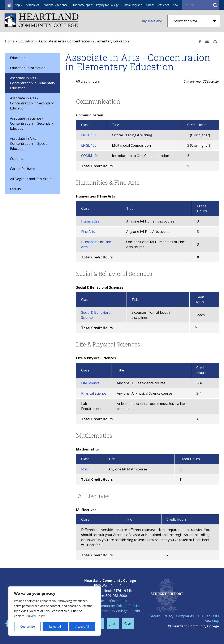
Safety (155, 616)
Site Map (212, 621)
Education (26, 41)
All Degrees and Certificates (32, 179)
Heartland (152, 21)
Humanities (90, 221)
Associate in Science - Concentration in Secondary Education (32, 123)
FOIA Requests (208, 616)
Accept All (82, 626)
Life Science (90, 383)
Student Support (82, 5)
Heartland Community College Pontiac (110, 606)
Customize (28, 626)
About (177, 5)
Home (10, 41)
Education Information (28, 68)
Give (128, 624)
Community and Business (139, 5)
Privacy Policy (35, 616)
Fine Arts (88, 232)
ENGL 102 (89, 145)
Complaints (185, 616)
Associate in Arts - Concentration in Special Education (29, 144)
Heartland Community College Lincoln (110, 611)
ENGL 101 (89, 135)
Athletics (164, 5)
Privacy (168, 616)
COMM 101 (90, 156)
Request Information (110, 601)
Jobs (113, 624)
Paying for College (108, 5)
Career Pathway (23, 169)
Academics (32, 5)
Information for (194, 21)
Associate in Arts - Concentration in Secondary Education (32, 103)
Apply (18, 5)
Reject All (55, 626)
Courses (17, 159)
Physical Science (94, 393)
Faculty (16, 189)
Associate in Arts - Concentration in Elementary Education (33, 83)
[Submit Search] (215, 5)
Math (85, 469)
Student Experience (55, 5)
